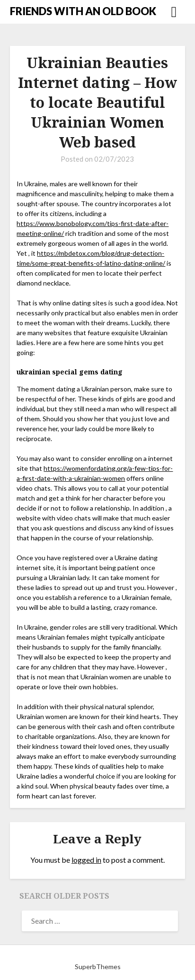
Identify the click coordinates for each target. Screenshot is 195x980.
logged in (86, 860)
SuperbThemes (98, 967)
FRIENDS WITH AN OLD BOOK (83, 11)
